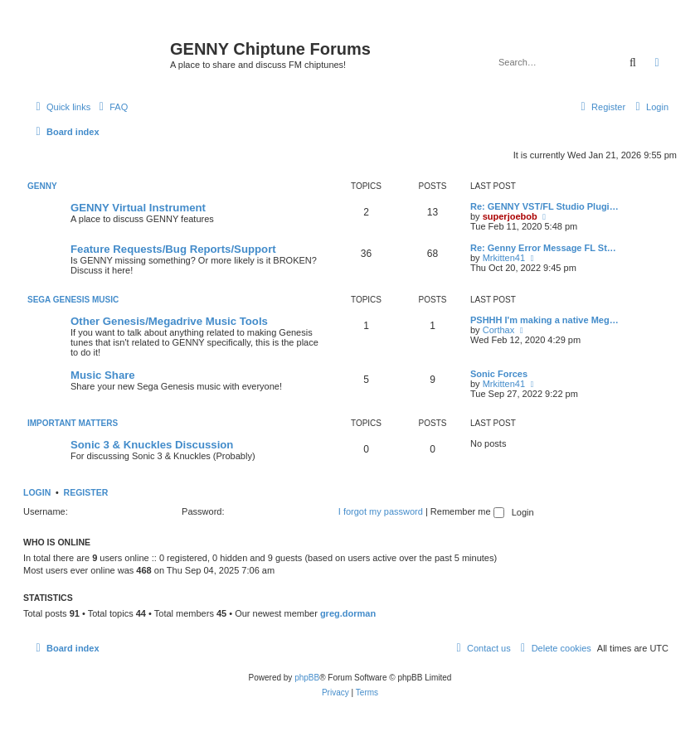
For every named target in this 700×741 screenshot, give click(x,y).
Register (86, 492)
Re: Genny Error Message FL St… (543, 248)
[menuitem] (111, 107)
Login (37, 492)
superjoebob (510, 216)
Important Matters (73, 423)
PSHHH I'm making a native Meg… (544, 320)
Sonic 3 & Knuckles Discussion (152, 445)
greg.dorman (348, 613)
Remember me (467, 511)
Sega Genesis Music (73, 300)
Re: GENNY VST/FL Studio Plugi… (544, 206)
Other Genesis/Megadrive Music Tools (169, 321)
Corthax (499, 330)
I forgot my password (381, 511)
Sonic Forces (499, 374)
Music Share (103, 375)
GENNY (42, 186)
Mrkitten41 (504, 258)
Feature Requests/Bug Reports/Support (173, 249)
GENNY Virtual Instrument (138, 208)
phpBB (307, 678)
